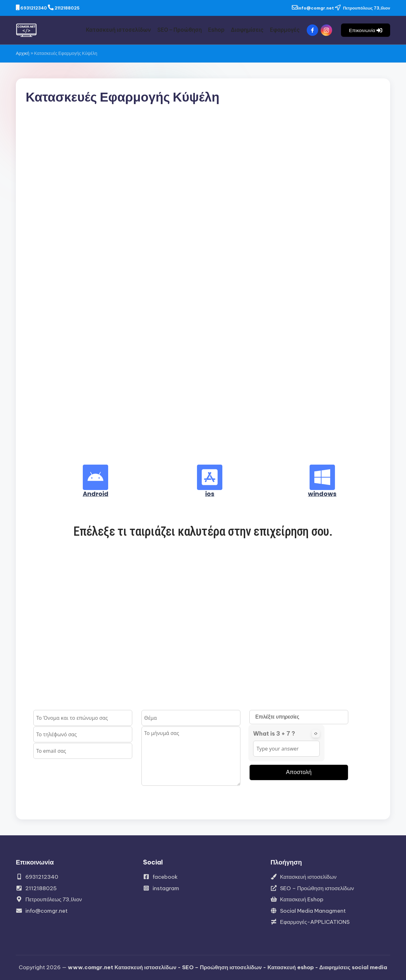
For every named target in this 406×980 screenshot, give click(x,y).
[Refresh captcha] (316, 734)
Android (96, 494)
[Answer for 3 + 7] (286, 749)
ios (210, 494)
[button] (366, 30)
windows (322, 494)
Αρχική (23, 53)
